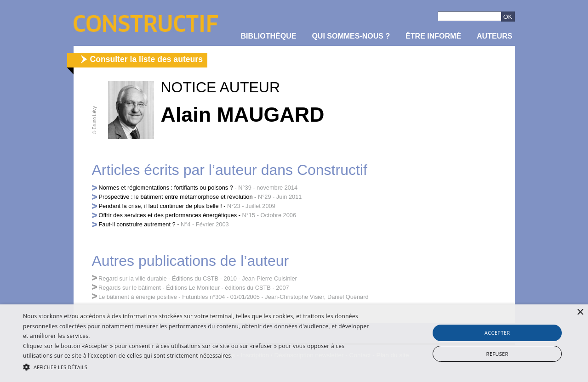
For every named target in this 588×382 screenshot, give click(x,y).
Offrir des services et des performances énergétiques (168, 215)
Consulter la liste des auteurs (146, 59)
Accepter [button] (497, 333)
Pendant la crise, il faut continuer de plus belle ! (160, 206)
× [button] (580, 312)
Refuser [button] (497, 354)
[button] (199, 366)
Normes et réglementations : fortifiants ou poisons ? (166, 188)
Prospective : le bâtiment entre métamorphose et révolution (176, 197)
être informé (433, 36)
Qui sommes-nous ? (351, 36)
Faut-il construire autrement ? (137, 224)
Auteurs (494, 36)
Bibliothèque (269, 36)
